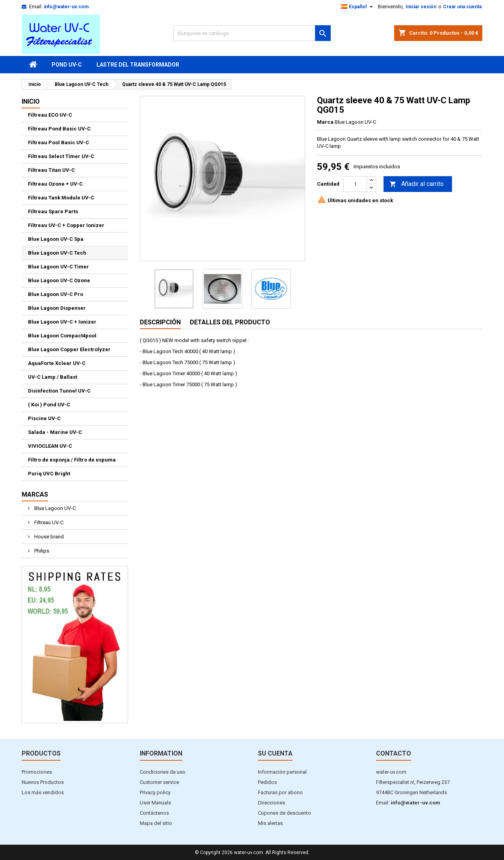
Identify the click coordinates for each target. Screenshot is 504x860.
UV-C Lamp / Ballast (53, 377)
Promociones (37, 772)
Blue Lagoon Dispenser (57, 308)
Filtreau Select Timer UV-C (61, 156)
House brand (48, 537)
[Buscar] (252, 33)
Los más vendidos (43, 792)
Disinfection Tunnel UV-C (59, 391)
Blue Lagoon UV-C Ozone (59, 280)
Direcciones (271, 803)
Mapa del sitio (156, 823)
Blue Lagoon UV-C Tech (57, 253)
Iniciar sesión (421, 7)
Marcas (35, 494)
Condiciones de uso (163, 772)
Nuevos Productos (43, 782)
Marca (325, 122)
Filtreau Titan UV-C (51, 170)
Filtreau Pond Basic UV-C (59, 129)
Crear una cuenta (462, 7)
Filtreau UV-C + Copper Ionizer (66, 225)
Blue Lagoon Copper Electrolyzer (69, 349)
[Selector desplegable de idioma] (358, 7)
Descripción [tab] (160, 322)
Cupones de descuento (284, 813)
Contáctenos (154, 813)
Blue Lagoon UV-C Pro (56, 294)
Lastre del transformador (138, 65)
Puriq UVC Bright (49, 474)
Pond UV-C (67, 65)
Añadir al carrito (417, 184)
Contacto (394, 753)
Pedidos (267, 782)
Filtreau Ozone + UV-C (55, 184)
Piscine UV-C (44, 418)
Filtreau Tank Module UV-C (61, 198)
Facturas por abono (280, 792)
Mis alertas (270, 823)
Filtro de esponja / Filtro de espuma (72, 460)
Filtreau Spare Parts (53, 211)
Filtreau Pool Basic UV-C (58, 142)
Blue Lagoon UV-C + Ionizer (62, 322)
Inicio (31, 101)
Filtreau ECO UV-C (50, 115)
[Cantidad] (355, 184)
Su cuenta (275, 753)
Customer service (159, 782)
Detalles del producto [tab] (230, 322)
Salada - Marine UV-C (55, 432)
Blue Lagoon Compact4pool (62, 336)
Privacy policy (155, 792)
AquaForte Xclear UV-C (57, 363)
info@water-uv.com (66, 7)
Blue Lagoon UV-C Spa (56, 239)
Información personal (282, 772)
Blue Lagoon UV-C (54, 508)
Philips (41, 551)
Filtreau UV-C (48, 522)
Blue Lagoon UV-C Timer (58, 267)
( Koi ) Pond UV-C (49, 405)
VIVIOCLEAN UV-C (50, 446)
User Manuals (155, 803)
